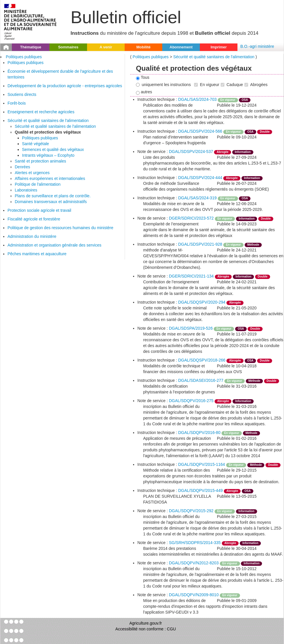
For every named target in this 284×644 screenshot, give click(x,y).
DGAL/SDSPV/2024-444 (200, 178)
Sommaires (68, 47)
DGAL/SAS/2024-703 (197, 99)
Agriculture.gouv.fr (146, 623)
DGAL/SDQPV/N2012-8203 (194, 563)
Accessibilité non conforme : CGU (146, 629)
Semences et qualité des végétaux (53, 149)
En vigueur (207, 85)
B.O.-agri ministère (257, 46)
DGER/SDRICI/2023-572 (191, 218)
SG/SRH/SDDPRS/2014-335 (195, 543)
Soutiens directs (22, 94)
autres (144, 92)
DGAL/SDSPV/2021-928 (200, 244)
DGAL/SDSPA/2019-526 (191, 328)
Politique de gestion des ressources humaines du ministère (60, 228)
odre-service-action (258, 595)
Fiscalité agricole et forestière (34, 219)
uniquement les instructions (163, 85)
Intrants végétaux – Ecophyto (48, 155)
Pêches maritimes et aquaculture (37, 254)
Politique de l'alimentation (38, 184)
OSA (245, 100)
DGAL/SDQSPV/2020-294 (202, 302)
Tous (143, 78)
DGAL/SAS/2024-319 (197, 198)
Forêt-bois (17, 103)
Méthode (253, 245)
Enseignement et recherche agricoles (41, 112)
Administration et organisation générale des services (55, 245)
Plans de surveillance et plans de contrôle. (53, 196)
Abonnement (181, 47)
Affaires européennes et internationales (50, 178)
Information (243, 152)
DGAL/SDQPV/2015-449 (200, 490)
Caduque (232, 85)
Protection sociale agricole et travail (39, 210)
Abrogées (256, 85)
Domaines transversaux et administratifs (51, 202)
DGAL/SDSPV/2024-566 (200, 131)
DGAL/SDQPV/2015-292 (191, 511)
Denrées (22, 167)
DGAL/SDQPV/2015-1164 (202, 464)
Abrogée (223, 152)
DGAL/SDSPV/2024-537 (191, 152)
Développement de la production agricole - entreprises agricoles (65, 86)
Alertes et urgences (32, 173)
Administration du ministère (32, 236)
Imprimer (219, 47)
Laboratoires (26, 190)
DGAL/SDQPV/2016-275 (191, 401)
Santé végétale (35, 144)
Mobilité (143, 47)
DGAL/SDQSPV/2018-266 (202, 360)
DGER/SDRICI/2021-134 (191, 276)
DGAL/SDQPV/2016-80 (199, 433)
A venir (106, 47)
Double (265, 132)
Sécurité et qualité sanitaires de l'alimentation (48, 121)
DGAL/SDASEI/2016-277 (201, 380)
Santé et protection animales (40, 161)
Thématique (31, 47)
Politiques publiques (24, 57)
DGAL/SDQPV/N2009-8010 (194, 595)
